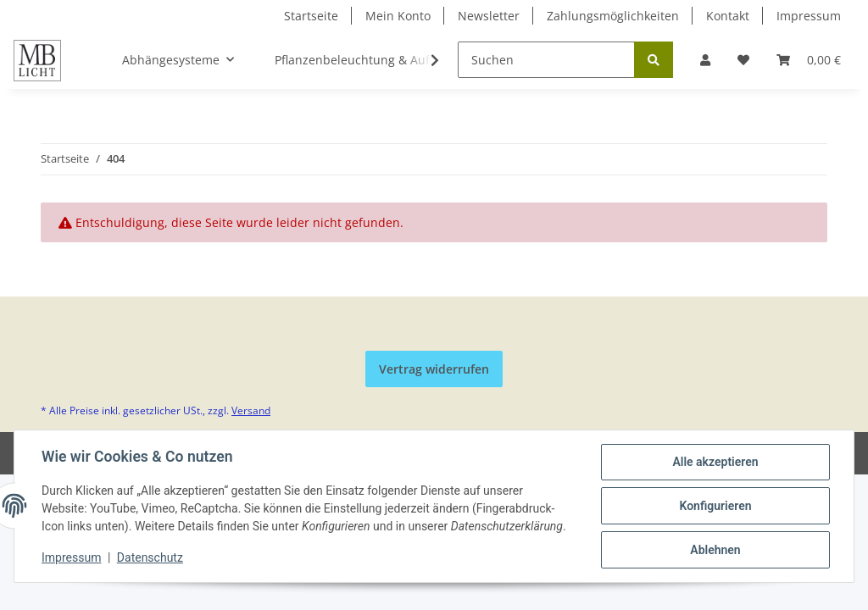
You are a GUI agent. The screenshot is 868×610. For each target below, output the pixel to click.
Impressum (809, 16)
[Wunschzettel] (743, 60)
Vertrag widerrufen (434, 369)
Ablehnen (715, 550)
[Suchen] (546, 60)
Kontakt (728, 16)
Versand (251, 410)
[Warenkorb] (809, 60)
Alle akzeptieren (715, 462)
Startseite (311, 16)
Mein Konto (398, 16)
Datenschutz (150, 557)
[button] (705, 60)
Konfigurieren (715, 506)
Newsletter (489, 16)
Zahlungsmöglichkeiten (613, 16)
